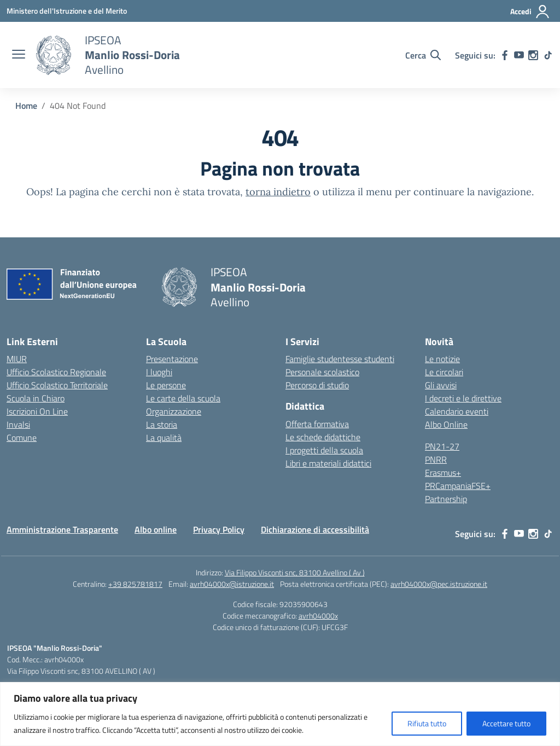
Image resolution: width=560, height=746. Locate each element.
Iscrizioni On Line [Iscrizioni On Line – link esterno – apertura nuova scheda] (37, 411)
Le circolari (444, 372)
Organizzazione (174, 411)
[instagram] (533, 55)
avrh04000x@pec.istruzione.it (439, 584)
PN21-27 (442, 446)
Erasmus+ (443, 473)
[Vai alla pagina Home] (26, 106)
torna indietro (278, 192)
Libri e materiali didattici (328, 463)
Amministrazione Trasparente (62, 529)
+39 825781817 (135, 584)
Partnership (446, 499)
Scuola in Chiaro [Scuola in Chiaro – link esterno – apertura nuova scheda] (36, 398)
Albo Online (446, 424)
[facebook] (505, 55)
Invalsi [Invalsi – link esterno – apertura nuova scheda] (18, 424)
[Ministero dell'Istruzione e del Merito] (67, 11)
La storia (162, 424)
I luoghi (159, 372)
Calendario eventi (457, 411)
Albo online (156, 529)
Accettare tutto (506, 723)
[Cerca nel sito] (423, 55)
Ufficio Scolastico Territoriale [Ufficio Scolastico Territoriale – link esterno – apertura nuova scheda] (57, 385)
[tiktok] (548, 55)
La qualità (164, 438)
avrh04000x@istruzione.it (232, 584)
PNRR (436, 459)
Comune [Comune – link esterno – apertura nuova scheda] (22, 438)
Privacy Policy (219, 529)
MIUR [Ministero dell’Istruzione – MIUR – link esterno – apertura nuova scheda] (17, 359)
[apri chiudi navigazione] (19, 55)
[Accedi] (530, 11)
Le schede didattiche (323, 437)
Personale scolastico (322, 372)
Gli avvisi (441, 385)
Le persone (166, 385)
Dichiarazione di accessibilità (315, 529)
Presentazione (172, 359)
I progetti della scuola (324, 450)
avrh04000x (318, 616)
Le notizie (442, 359)
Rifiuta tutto (427, 723)
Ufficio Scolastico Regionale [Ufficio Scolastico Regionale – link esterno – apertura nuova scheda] (56, 372)
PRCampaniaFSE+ (458, 486)
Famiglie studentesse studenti (340, 359)
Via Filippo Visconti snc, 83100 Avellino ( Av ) (295, 572)
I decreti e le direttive (463, 398)
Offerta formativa (317, 424)
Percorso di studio (317, 385)
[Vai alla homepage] (54, 55)
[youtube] (519, 55)
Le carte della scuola (183, 398)
